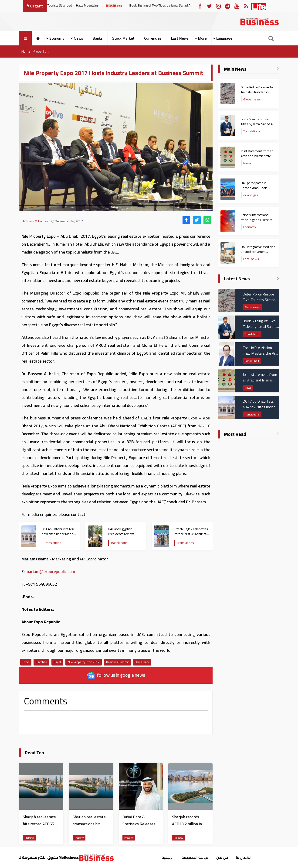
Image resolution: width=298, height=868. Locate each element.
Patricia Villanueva (37, 221)
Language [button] (224, 38)
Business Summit (117, 662)
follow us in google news (116, 675)
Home (26, 51)
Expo (26, 662)
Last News (180, 38)
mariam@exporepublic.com (50, 571)
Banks (98, 38)
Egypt (57, 662)
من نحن (223, 857)
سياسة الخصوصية (195, 857)
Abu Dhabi (142, 662)
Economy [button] (57, 38)
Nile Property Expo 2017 (84, 662)
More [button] (202, 38)
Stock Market (123, 38)
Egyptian (41, 662)
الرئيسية (167, 857)
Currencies (153, 38)
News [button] (78, 38)
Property (40, 51)
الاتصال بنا (245, 857)
